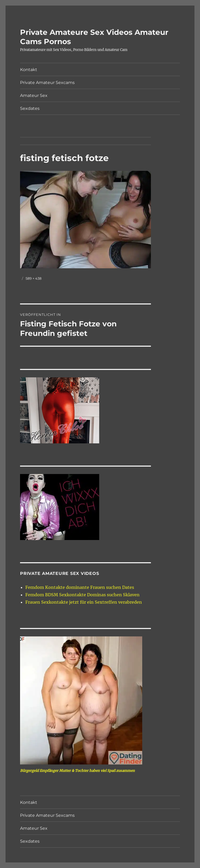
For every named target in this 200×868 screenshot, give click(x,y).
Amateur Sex (34, 95)
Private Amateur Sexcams (47, 83)
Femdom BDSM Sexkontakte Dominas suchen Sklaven (82, 595)
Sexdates (30, 108)
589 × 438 (34, 278)
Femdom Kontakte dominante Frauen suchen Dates (80, 587)
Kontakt (29, 70)
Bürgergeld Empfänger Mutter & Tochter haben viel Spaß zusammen (77, 771)
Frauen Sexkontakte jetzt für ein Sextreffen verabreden (84, 602)
